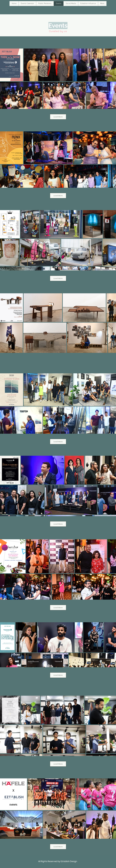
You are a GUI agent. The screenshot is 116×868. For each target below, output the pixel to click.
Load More (58, 117)
